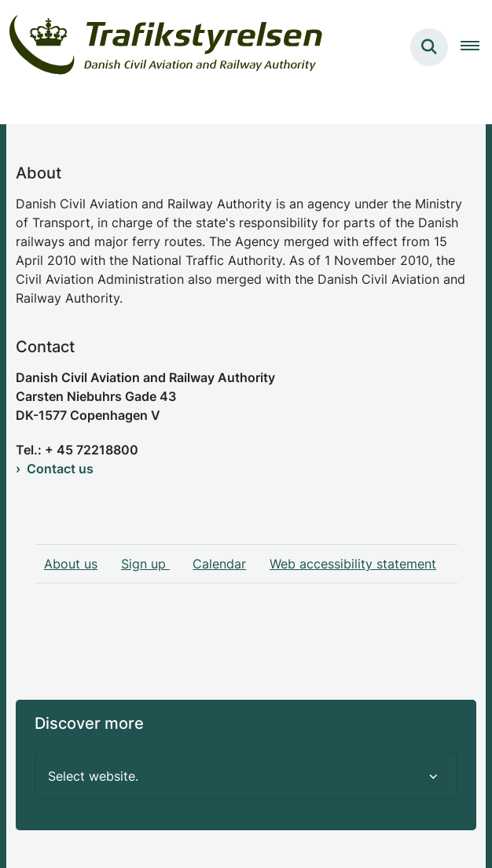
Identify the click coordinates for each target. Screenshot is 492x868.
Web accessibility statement (353, 564)
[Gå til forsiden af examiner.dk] (162, 47)
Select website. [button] (93, 776)
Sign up (145, 564)
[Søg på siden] (429, 47)
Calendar (219, 564)
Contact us (60, 469)
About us (71, 564)
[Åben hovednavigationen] (476, 47)
